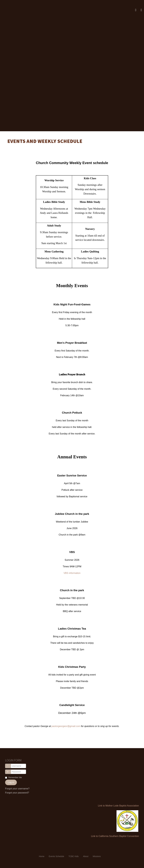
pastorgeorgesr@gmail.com (66, 726)
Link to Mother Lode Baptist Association (118, 806)
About (86, 856)
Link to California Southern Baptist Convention (115, 836)
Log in (11, 782)
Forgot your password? (17, 793)
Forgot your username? (17, 789)
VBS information (72, 573)
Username (9, 765)
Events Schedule (56, 856)
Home (42, 856)
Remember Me (15, 777)
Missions (97, 856)
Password (9, 770)
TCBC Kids (74, 856)
